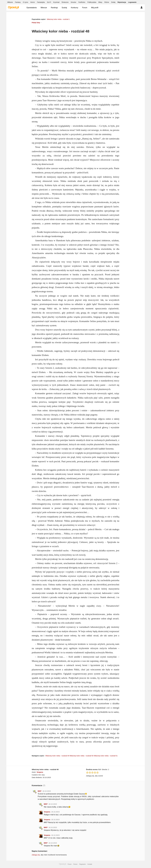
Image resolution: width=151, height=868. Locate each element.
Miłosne (10, 2)
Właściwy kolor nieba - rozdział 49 (57, 756)
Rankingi (54, 8)
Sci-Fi (49, 2)
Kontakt (90, 864)
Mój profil (95, 8)
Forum (85, 8)
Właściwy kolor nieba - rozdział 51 (106, 756)
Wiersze (44, 8)
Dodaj (113, 2)
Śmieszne (65, 2)
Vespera (40, 772)
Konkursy (75, 8)
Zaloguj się (36, 855)
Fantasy (18, 2)
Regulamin (82, 864)
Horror (33, 2)
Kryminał (56, 2)
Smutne (73, 2)
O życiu (25, 2)
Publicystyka (92, 2)
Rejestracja (122, 2)
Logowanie (132, 2)
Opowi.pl (13, 7)
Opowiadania (32, 8)
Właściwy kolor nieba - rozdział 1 (58, 19)
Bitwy (100, 2)
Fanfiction (82, 2)
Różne (107, 2)
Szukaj (64, 8)
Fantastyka (41, 2)
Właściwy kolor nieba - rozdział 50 (81, 756)
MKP (40, 791)
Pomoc (75, 864)
